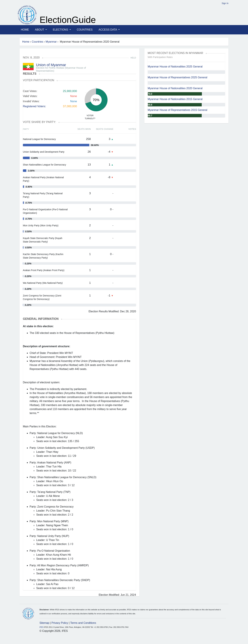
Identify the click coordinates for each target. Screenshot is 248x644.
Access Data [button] (108, 30)
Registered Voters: (34, 106)
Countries (85, 30)
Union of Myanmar (51, 65)
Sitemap (44, 623)
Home (25, 30)
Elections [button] (61, 30)
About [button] (40, 30)
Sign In (225, 3)
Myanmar (51, 42)
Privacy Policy (60, 623)
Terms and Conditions (83, 623)
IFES (41, 627)
